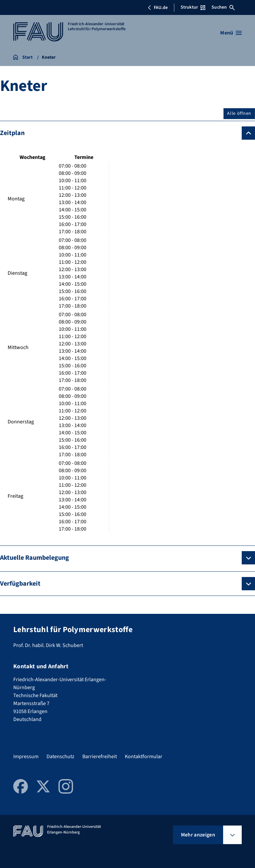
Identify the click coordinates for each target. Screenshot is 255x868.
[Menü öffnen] (231, 33)
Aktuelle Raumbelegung (35, 558)
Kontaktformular (144, 757)
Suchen (223, 7)
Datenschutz (60, 757)
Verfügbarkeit (20, 584)
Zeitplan (12, 133)
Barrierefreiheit (100, 757)
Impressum (26, 757)
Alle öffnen (239, 113)
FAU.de (158, 8)
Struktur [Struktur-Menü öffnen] (193, 7)
